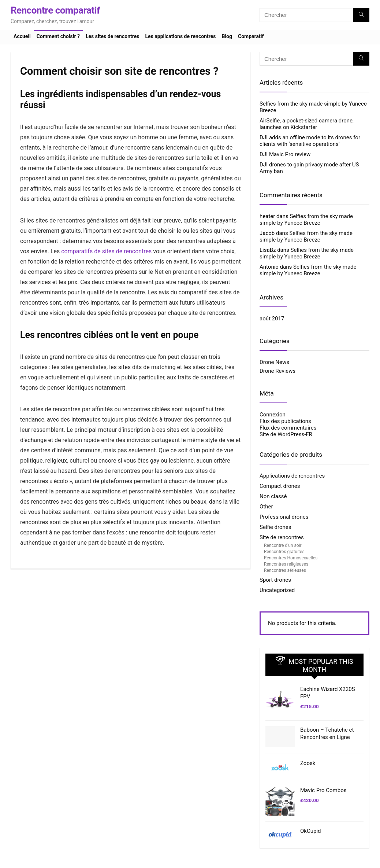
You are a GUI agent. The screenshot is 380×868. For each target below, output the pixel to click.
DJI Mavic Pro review (285, 154)
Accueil (22, 36)
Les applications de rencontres (181, 36)
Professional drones (284, 517)
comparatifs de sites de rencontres (106, 251)
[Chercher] (361, 15)
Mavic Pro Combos (323, 790)
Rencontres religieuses (286, 564)
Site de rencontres (282, 537)
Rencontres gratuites (284, 552)
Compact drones (280, 486)
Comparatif (251, 36)
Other (266, 507)
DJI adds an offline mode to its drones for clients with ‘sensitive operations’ (310, 141)
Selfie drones (275, 527)
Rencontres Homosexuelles (291, 558)
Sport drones (275, 580)
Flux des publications (285, 421)
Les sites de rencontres (113, 36)
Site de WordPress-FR (286, 434)
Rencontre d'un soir (283, 545)
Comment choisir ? (58, 36)
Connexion (273, 415)
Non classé (273, 496)
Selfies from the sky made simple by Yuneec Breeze (306, 220)
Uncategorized (277, 590)
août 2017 (272, 319)
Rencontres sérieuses (285, 570)
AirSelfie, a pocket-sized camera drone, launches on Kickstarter (307, 124)
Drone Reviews (277, 371)
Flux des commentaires (288, 428)
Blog (227, 36)
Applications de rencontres (292, 476)
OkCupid (310, 831)
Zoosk (308, 763)
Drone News (274, 362)
